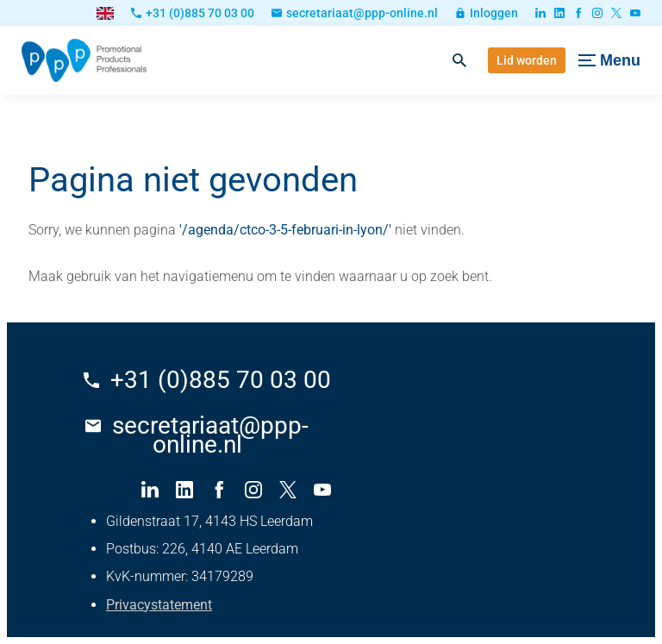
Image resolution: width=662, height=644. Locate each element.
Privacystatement (159, 605)
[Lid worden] (527, 60)
